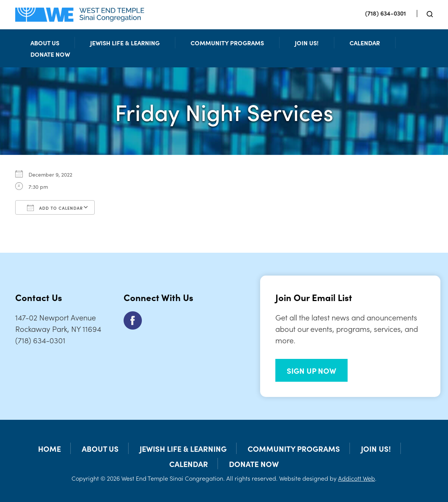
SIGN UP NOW (311, 370)
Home (49, 448)
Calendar (365, 43)
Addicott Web (357, 478)
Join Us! (307, 43)
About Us (45, 43)
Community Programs (227, 43)
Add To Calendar (55, 208)
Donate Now (50, 54)
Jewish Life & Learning (125, 43)
